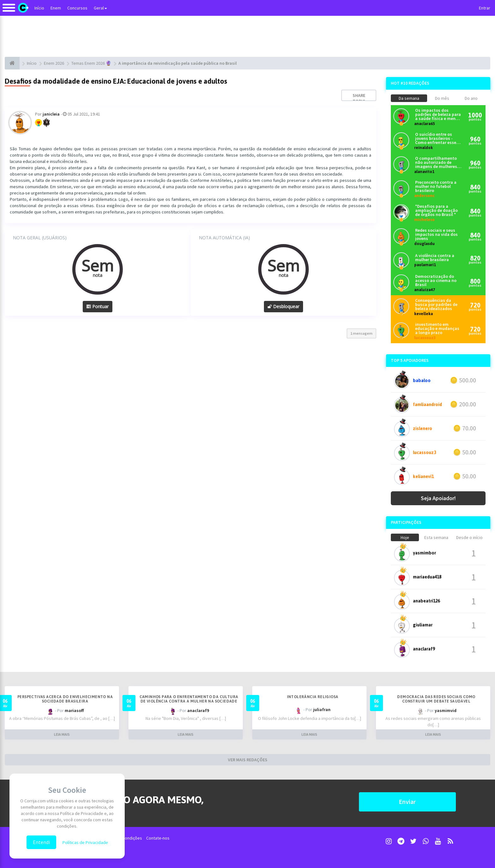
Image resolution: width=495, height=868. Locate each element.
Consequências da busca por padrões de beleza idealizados (436, 305)
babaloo (422, 380)
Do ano (471, 98)
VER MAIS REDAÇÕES (248, 760)
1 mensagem (361, 333)
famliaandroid (427, 404)
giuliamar (423, 625)
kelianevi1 (423, 476)
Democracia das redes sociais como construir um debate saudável (436, 699)
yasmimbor (424, 553)
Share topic (359, 98)
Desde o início (469, 537)
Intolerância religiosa (313, 697)
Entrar (485, 8)
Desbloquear (283, 306)
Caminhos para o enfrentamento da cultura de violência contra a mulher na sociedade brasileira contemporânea (189, 701)
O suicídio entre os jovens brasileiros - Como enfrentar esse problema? (436, 138)
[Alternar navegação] (9, 11)
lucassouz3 (425, 338)
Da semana (409, 98)
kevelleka (423, 314)
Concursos (77, 8)
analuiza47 (425, 290)
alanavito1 (424, 172)
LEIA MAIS (62, 734)
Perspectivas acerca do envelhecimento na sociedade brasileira (65, 699)
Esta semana (436, 537)
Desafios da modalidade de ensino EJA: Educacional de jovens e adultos (116, 81)
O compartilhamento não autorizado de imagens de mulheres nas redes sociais (436, 162)
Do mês (442, 98)
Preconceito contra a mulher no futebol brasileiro (436, 186)
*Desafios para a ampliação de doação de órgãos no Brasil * (436, 210)
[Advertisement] (247, 36)
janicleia (51, 114)
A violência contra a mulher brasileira (435, 258)
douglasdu (424, 244)
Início (39, 8)
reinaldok (423, 148)
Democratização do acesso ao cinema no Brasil (436, 281)
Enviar (407, 802)
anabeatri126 (426, 601)
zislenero (423, 428)
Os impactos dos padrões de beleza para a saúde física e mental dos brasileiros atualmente (438, 114)
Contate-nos (158, 838)
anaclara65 (425, 124)
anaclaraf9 (424, 649)
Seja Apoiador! (438, 498)
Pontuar (98, 306)
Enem (56, 8)
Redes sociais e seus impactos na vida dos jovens (436, 234)
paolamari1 (425, 265)
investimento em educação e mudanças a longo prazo (437, 329)
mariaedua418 (427, 577)
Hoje (405, 537)
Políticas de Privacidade (85, 842)
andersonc (424, 196)
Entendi (41, 842)
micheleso (424, 220)
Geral (100, 8)
